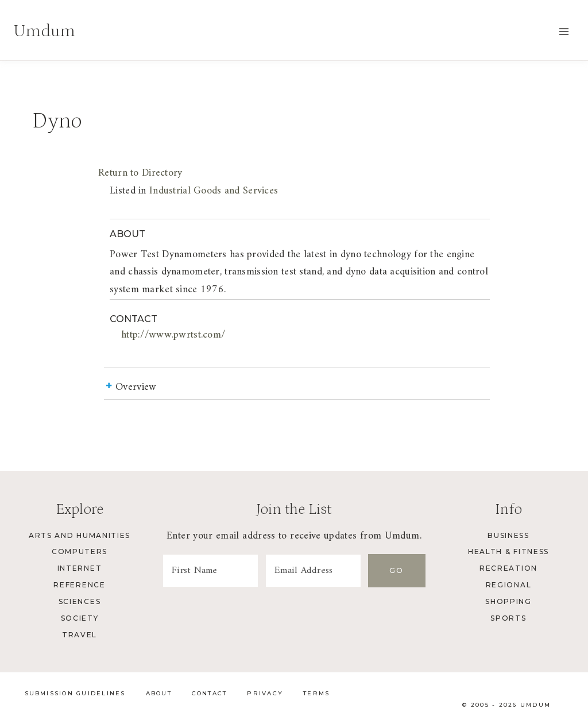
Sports (508, 618)
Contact (210, 693)
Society (80, 618)
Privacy (265, 693)
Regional (508, 585)
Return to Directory (140, 173)
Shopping (508, 601)
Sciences (80, 601)
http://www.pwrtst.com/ (173, 335)
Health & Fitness (508, 551)
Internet (80, 568)
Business (508, 535)
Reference (79, 585)
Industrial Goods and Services (214, 191)
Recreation (508, 568)
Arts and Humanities (80, 535)
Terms (316, 693)
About (159, 693)
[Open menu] (564, 31)
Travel (80, 635)
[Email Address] (313, 571)
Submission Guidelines (75, 693)
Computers (80, 551)
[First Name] (210, 571)
